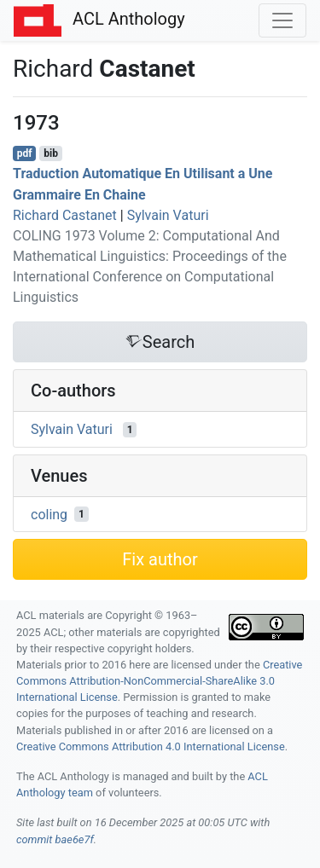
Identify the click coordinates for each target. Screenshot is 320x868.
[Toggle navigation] (282, 20)
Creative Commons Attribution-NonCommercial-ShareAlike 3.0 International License (159, 681)
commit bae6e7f (55, 839)
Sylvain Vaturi (168, 215)
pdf (25, 153)
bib (51, 153)
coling (49, 514)
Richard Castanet (65, 215)
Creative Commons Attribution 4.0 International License (151, 746)
